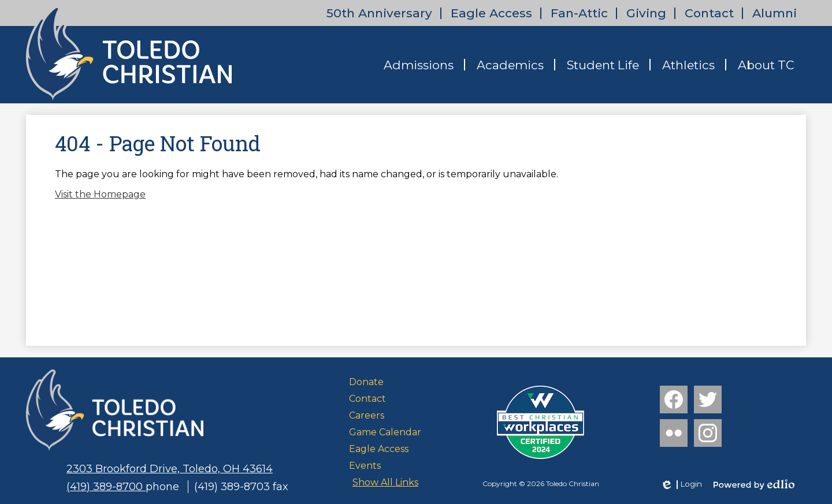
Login (681, 484)
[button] (419, 65)
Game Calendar (385, 432)
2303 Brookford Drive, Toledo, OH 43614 (170, 469)
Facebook (674, 402)
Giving (646, 13)
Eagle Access (491, 13)
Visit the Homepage (100, 194)
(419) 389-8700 (106, 487)
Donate (366, 382)
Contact (709, 13)
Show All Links (385, 482)
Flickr (673, 435)
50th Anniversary (379, 13)
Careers (367, 415)
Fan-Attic (579, 13)
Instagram (708, 435)
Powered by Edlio (754, 484)
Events (365, 466)
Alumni (775, 13)
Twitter (708, 402)
